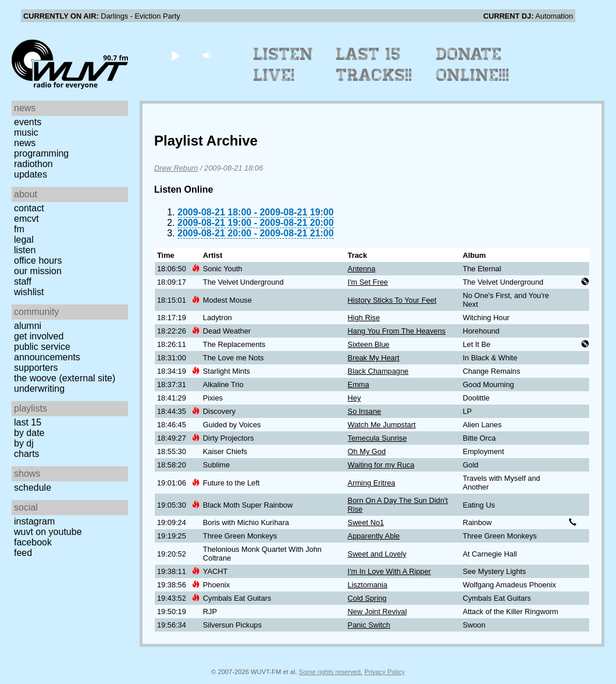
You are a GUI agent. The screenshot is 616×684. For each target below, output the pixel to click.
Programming (41, 153)
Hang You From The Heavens (397, 331)
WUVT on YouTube (48, 532)
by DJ (24, 443)
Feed (23, 553)
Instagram (34, 521)
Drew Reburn (176, 168)
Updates (31, 174)
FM (19, 229)
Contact (29, 208)
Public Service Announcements (47, 352)
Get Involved (39, 336)
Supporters (36, 368)
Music (26, 132)
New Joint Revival (378, 612)
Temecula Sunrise (378, 438)
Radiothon (33, 164)
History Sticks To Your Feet (392, 300)
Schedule (33, 488)
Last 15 (28, 422)
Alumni (28, 326)
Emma (359, 384)
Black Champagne (378, 371)
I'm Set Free (368, 282)
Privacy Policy (384, 672)
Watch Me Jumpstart (382, 425)
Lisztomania (368, 585)
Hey (355, 398)
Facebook (33, 542)
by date (29, 433)
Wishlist (29, 292)
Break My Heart (374, 358)
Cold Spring (367, 598)
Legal (24, 240)
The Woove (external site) (65, 378)
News (25, 143)
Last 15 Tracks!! (374, 65)
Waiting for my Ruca (381, 465)
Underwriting (39, 389)
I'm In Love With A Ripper (389, 571)
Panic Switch (369, 625)
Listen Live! (284, 65)
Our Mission (38, 271)
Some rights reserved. (331, 672)
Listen (25, 250)
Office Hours (38, 261)
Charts (27, 454)
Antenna (362, 269)
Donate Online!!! (473, 65)
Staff (23, 281)
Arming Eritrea (372, 483)
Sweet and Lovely (377, 554)
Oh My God (367, 451)
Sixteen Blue (369, 344)
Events (28, 122)
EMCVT (26, 219)
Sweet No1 (366, 522)
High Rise (364, 318)
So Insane (365, 411)
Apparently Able (374, 536)
